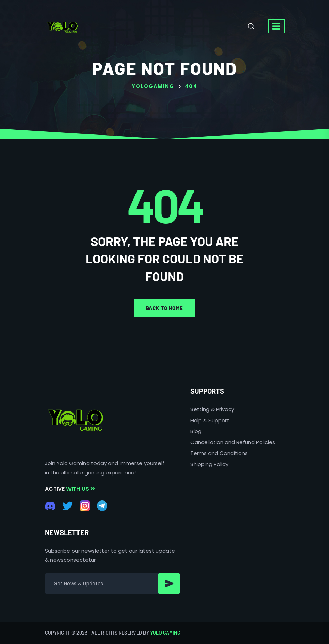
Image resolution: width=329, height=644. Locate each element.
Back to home (165, 308)
